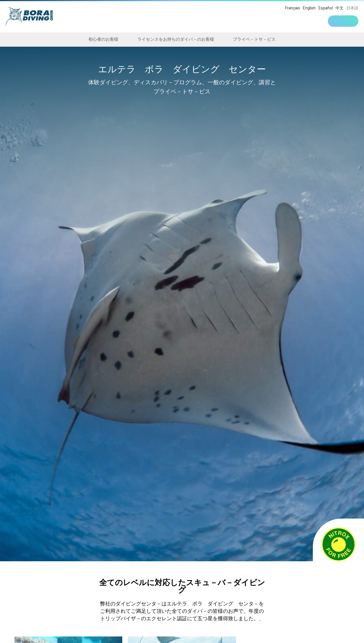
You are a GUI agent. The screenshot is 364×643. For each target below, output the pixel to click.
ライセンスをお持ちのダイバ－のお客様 (176, 39)
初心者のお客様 (103, 39)
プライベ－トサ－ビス (254, 39)
